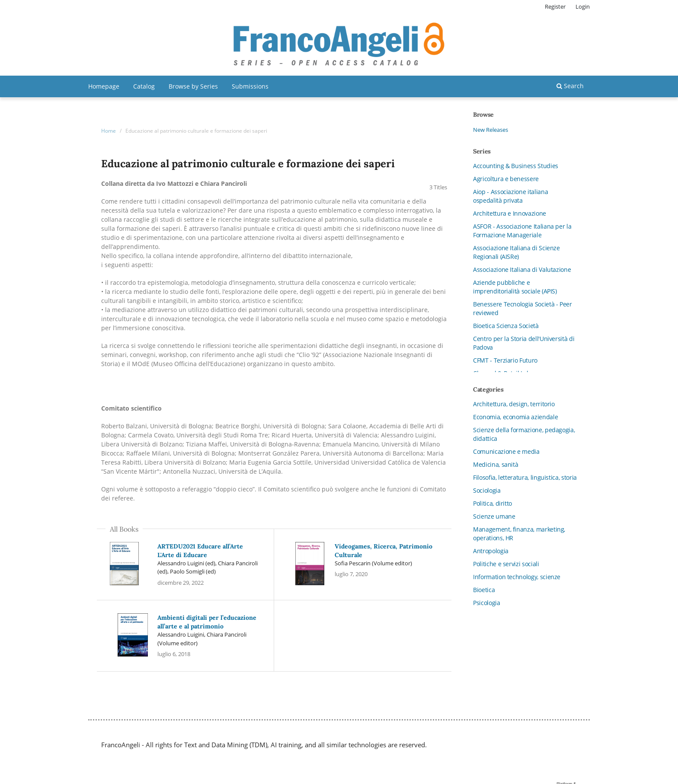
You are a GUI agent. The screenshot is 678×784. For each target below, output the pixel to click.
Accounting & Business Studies (516, 166)
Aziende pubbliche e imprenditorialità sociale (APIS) (515, 287)
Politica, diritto (493, 503)
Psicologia (487, 603)
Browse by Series (193, 86)
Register (555, 6)
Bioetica (484, 590)
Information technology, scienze (517, 577)
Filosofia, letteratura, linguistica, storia (525, 477)
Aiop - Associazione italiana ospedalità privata (510, 196)
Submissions (250, 86)
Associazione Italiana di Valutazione (522, 269)
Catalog (144, 86)
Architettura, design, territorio (514, 404)
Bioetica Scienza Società (506, 326)
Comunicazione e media (506, 451)
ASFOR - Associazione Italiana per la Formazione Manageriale (522, 231)
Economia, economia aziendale (515, 417)
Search (570, 86)
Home (109, 131)
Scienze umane (494, 516)
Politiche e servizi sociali (506, 564)
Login (583, 6)
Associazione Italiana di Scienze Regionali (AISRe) (516, 252)
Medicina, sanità (496, 464)
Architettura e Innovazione (510, 213)
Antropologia (491, 551)
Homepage (104, 86)
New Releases (491, 130)
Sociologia (487, 490)
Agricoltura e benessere (506, 179)
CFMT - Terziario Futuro (505, 360)
